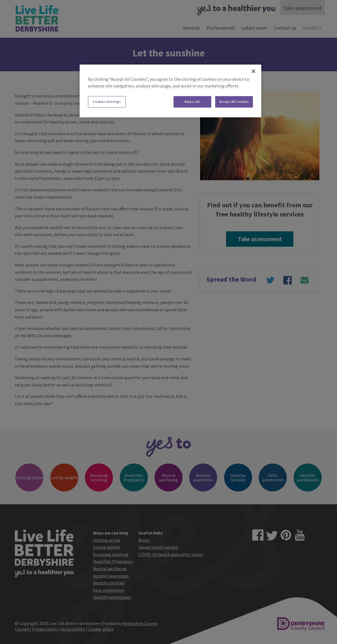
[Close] (253, 71)
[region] (170, 91)
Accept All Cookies (234, 102)
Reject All (192, 102)
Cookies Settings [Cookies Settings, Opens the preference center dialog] (107, 102)
